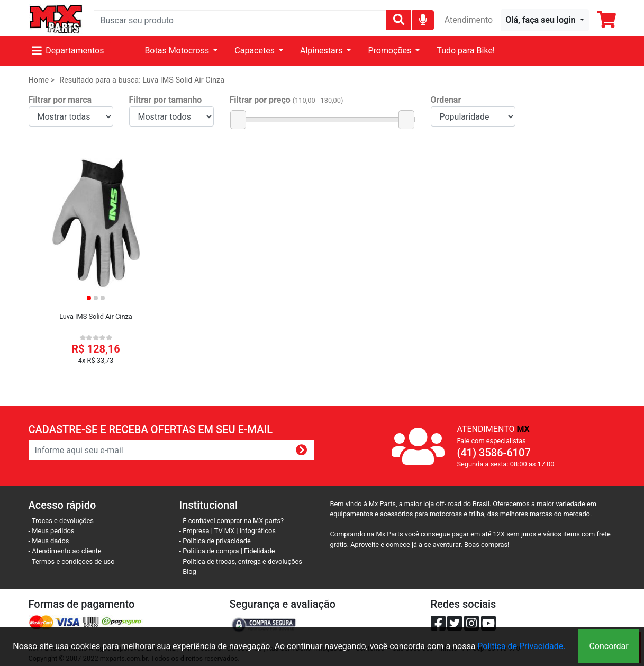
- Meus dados (49, 541)
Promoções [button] (391, 51)
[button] (545, 20)
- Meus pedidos (52, 531)
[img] (423, 19)
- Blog (188, 571)
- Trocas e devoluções (61, 521)
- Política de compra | (212, 551)
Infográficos (258, 531)
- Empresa (194, 531)
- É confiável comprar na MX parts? (232, 521)
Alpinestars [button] (322, 51)
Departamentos (68, 51)
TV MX (224, 531)
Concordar (609, 646)
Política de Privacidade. (521, 646)
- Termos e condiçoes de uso (72, 561)
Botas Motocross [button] (178, 51)
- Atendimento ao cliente (65, 551)
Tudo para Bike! (466, 51)
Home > (42, 80)
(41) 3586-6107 (494, 453)
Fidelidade (260, 551)
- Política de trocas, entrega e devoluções (241, 561)
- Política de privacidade (215, 541)
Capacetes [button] (256, 51)
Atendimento (469, 20)
